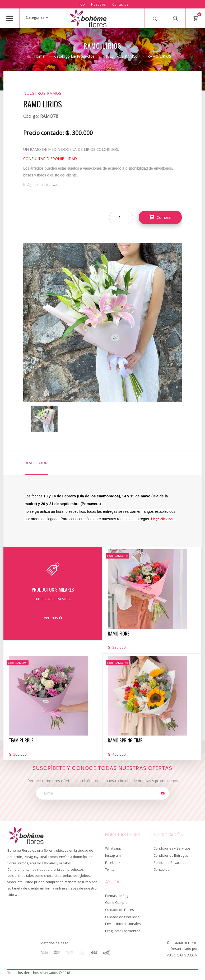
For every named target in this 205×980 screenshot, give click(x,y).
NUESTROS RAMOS (121, 56)
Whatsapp (113, 848)
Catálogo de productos (74, 56)
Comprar (160, 217)
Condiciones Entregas (171, 856)
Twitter (111, 870)
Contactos (120, 4)
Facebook (113, 863)
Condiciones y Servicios (172, 848)
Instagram (113, 856)
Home (39, 56)
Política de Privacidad (170, 863)
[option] (44, 419)
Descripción (36, 463)
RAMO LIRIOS (159, 56)
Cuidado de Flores (120, 910)
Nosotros (99, 4)
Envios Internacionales (123, 924)
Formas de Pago (118, 896)
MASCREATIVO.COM (182, 955)
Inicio (81, 4)
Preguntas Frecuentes (123, 931)
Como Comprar (117, 903)
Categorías (37, 17)
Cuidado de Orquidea (122, 917)
